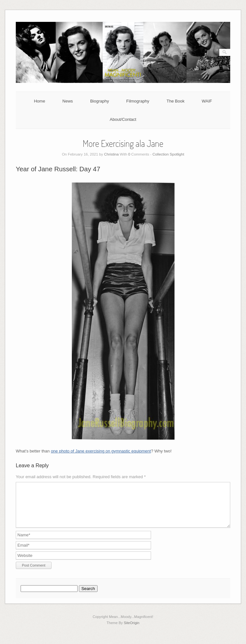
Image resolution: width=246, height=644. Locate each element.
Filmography (138, 101)
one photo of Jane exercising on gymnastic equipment (101, 451)
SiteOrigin (132, 631)
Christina (111, 154)
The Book (175, 101)
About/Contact (123, 119)
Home (39, 101)
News (68, 101)
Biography (100, 101)
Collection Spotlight (168, 154)
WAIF (207, 101)
